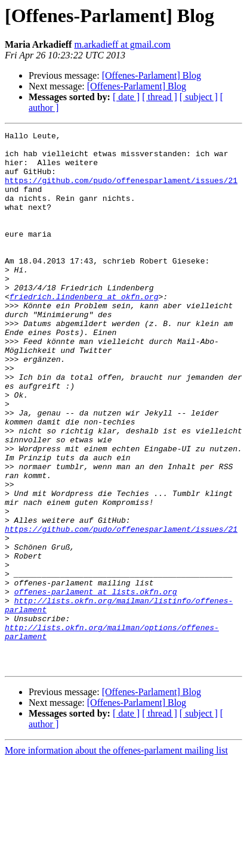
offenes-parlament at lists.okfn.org (96, 684)
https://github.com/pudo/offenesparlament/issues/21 (121, 191)
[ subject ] (199, 97)
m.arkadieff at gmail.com (122, 44)
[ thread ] (160, 97)
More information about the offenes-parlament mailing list (116, 858)
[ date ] (126, 97)
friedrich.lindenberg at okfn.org (84, 330)
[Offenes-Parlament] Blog (152, 75)
